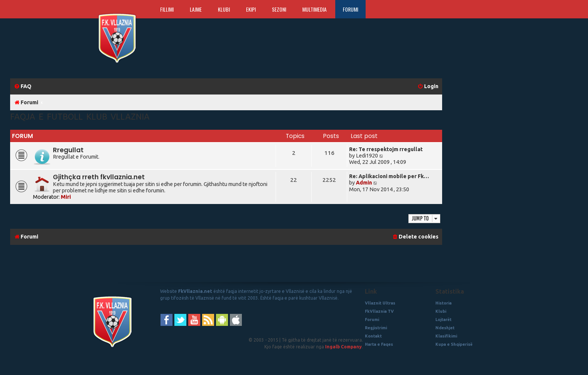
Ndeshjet (445, 328)
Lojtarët (443, 319)
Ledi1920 (367, 156)
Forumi (350, 9)
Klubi (224, 9)
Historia (443, 303)
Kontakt (373, 336)
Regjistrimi (376, 328)
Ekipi (251, 9)
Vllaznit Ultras (380, 303)
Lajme (196, 9)
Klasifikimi (446, 336)
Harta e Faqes (379, 344)
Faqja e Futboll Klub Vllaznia (80, 116)
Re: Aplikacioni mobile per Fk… (389, 176)
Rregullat (68, 150)
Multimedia (314, 9)
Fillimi (167, 9)
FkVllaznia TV (379, 311)
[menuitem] (23, 86)
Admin (364, 183)
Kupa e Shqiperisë (454, 344)
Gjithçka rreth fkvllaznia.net (99, 177)
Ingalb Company (343, 347)
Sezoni (279, 9)
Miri (66, 197)
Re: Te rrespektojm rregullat (386, 149)
